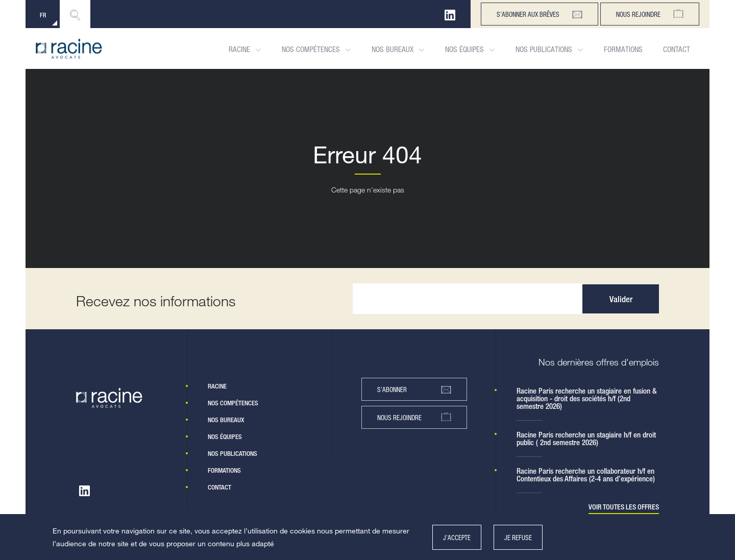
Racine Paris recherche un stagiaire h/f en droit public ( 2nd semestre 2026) (586, 439)
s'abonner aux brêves (540, 14)
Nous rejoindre (650, 14)
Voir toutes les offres (624, 507)
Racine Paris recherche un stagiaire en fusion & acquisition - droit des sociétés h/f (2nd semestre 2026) (587, 398)
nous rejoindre (414, 417)
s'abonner (414, 389)
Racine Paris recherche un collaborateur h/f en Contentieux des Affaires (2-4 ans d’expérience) (586, 475)
